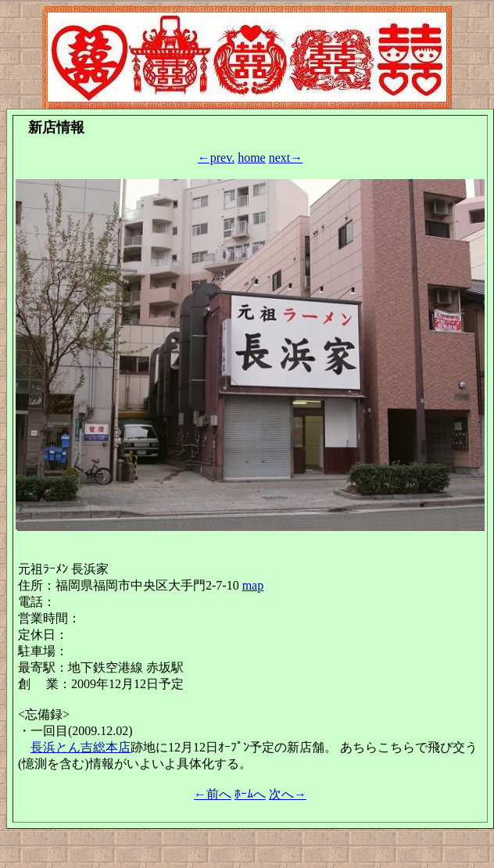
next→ (286, 158)
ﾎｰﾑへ (250, 794)
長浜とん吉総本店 (81, 747)
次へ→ (288, 794)
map (253, 585)
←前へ (213, 794)
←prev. (216, 158)
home (252, 158)
